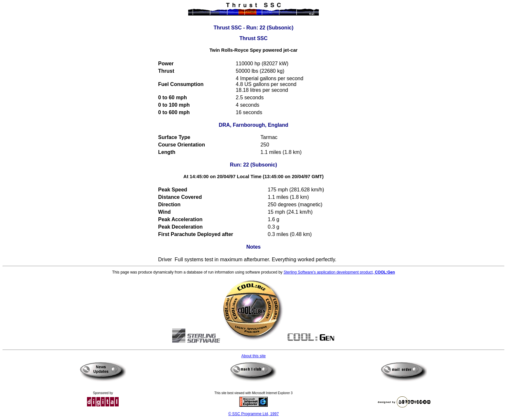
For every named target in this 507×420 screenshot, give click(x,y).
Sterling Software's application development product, (339, 272)
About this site (253, 356)
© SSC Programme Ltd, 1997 (253, 414)
